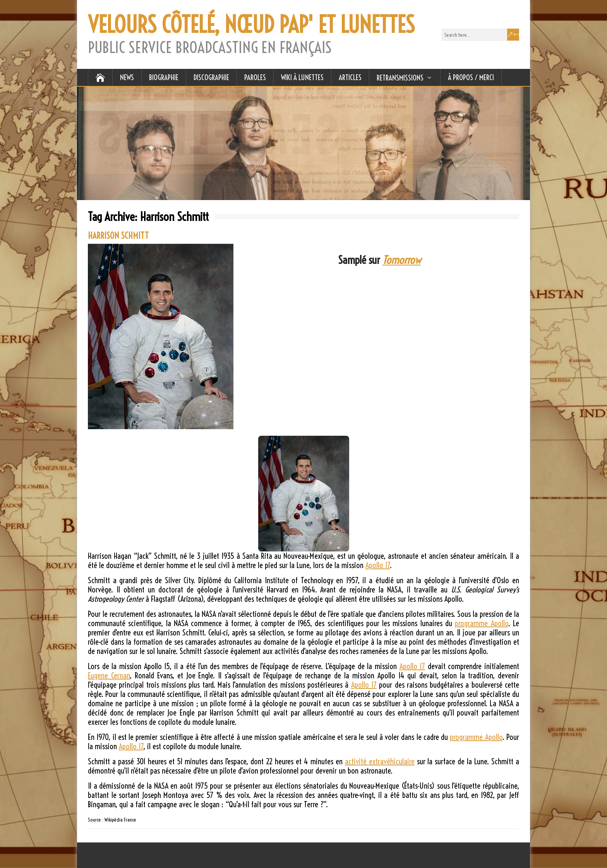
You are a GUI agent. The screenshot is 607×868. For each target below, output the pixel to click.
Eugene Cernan (109, 675)
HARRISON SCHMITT (118, 236)
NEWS (127, 77)
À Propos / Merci (471, 77)
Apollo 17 (378, 565)
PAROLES (255, 77)
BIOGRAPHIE (164, 77)
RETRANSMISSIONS (400, 78)
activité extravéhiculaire (380, 761)
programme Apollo (481, 623)
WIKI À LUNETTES (302, 77)
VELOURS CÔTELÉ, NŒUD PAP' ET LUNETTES (251, 25)
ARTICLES (350, 77)
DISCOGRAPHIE (211, 77)
